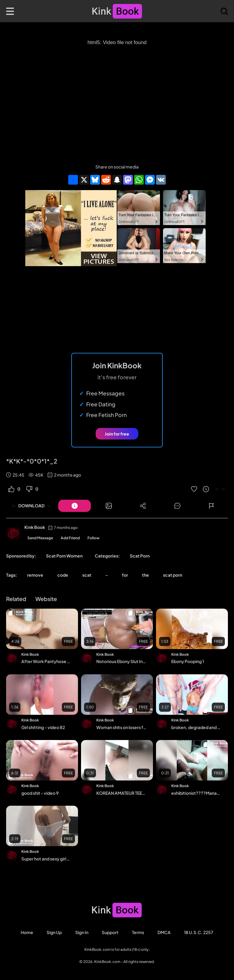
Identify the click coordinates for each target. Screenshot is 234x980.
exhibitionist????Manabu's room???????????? (197, 793)
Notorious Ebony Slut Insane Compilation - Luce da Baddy (122, 661)
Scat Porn (140, 556)
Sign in (82, 932)
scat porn (173, 575)
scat (87, 575)
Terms (138, 932)
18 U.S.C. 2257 (199, 932)
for (125, 575)
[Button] (74, 506)
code (63, 575)
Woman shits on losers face (122, 727)
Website (46, 599)
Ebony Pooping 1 (188, 661)
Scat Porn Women (64, 556)
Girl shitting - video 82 (43, 727)
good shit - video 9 (40, 793)
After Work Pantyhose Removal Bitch (47, 661)
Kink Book (35, 527)
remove (35, 575)
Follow (94, 538)
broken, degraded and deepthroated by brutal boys (197, 727)
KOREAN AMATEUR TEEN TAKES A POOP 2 (122, 793)
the (145, 575)
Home (27, 932)
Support (110, 932)
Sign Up (54, 932)
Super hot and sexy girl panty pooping (47, 859)
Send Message (40, 538)
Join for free (117, 434)
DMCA (164, 932)
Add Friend (70, 538)
